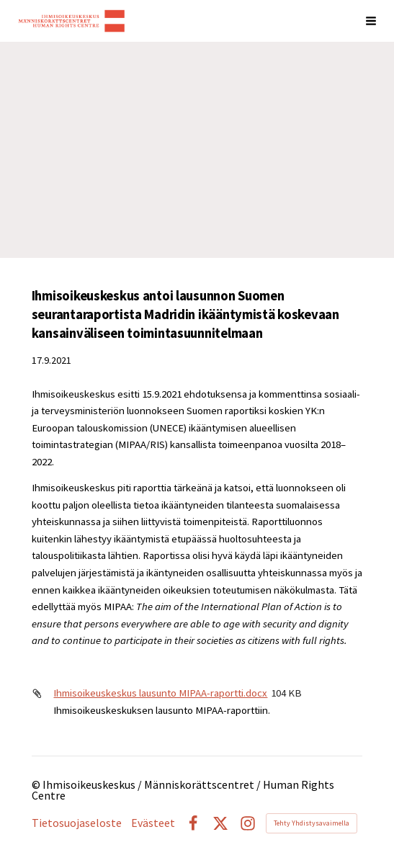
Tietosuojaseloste (77, 823)
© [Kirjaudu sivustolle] (37, 785)
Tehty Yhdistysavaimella (312, 823)
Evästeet (153, 823)
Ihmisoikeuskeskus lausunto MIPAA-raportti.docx (160, 693)
